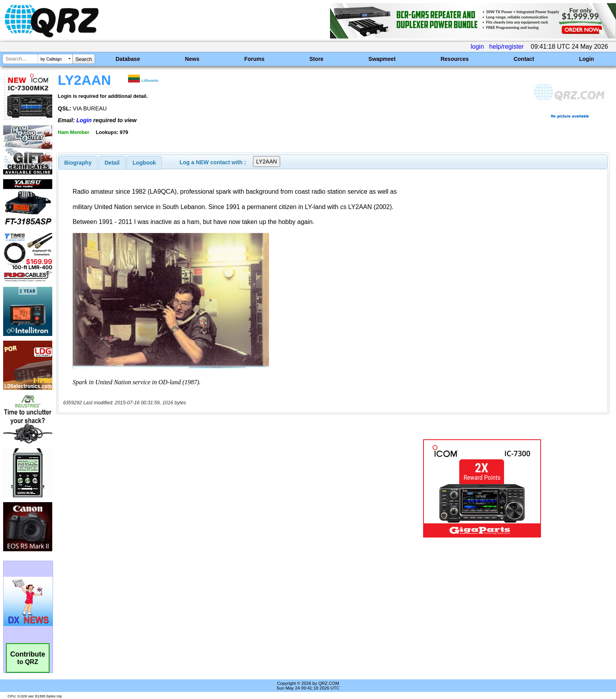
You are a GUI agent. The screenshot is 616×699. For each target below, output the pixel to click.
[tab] (78, 163)
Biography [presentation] (78, 163)
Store (317, 59)
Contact (524, 59)
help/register (506, 47)
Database (128, 59)
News (192, 59)
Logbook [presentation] (144, 163)
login (477, 47)
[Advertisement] (212, 488)
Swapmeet (382, 59)
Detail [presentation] (112, 163)
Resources (455, 59)
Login (587, 59)
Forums (254, 59)
